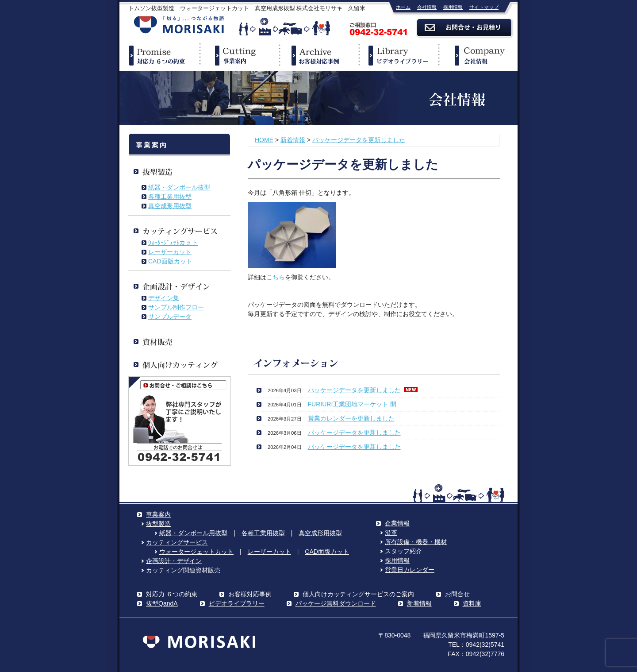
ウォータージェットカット (196, 552)
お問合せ (457, 594)
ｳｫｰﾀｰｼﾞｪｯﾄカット (173, 243)
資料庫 (472, 603)
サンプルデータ (170, 317)
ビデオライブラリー (398, 55)
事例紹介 (318, 55)
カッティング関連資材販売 (183, 570)
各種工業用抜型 (170, 197)
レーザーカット (170, 252)
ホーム (403, 7)
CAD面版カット (170, 261)
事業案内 (239, 55)
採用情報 (453, 7)
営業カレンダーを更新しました (351, 418)
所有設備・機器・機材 (416, 542)
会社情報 (427, 7)
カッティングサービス (177, 542)
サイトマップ (484, 7)
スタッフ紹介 (403, 551)
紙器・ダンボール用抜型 (193, 533)
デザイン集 (164, 298)
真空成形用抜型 (170, 206)
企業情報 (478, 55)
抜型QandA (162, 603)
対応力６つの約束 (159, 55)
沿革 (391, 533)
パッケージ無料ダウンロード (336, 603)
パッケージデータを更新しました (359, 140)
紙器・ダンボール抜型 (179, 187)
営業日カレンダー (410, 570)
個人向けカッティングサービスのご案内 (358, 594)
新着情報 (293, 140)
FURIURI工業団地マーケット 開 (352, 404)
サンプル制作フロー (176, 307)
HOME (264, 140)
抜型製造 (158, 524)
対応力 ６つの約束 (172, 594)
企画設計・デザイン (174, 561)
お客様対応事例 (250, 594)
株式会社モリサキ (179, 25)
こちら (276, 277)
